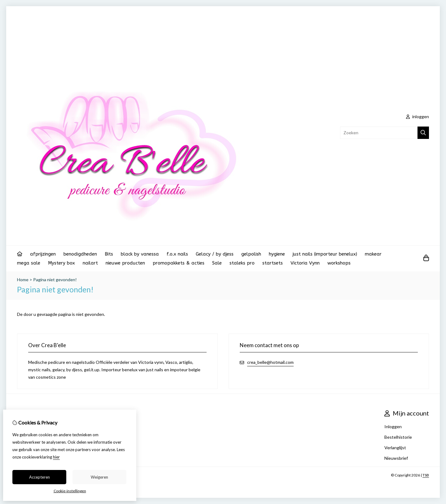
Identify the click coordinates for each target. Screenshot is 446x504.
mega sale (29, 263)
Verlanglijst (395, 448)
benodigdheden (80, 254)
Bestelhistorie (398, 437)
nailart (90, 263)
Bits (109, 254)
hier (56, 457)
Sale (217, 263)
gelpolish (251, 254)
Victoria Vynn (305, 263)
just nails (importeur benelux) (325, 254)
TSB (426, 475)
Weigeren (99, 477)
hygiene (277, 254)
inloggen (418, 116)
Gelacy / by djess (215, 254)
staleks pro (242, 263)
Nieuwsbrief (396, 458)
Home (23, 280)
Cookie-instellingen (70, 491)
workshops (339, 263)
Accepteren (39, 477)
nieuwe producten (125, 263)
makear (373, 254)
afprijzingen (43, 254)
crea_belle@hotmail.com (270, 362)
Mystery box (61, 263)
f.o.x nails (177, 254)
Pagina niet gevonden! (55, 280)
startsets (273, 263)
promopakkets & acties (179, 263)
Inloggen (393, 426)
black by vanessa (140, 254)
